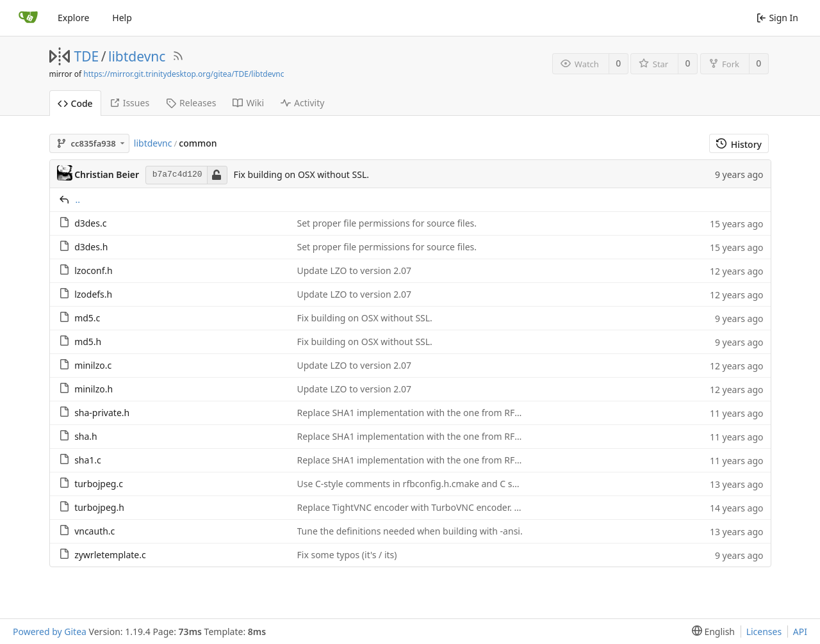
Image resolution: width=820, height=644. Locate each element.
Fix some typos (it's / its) (347, 555)
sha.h (86, 436)
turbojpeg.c (99, 484)
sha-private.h (102, 413)
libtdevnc (137, 56)
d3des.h (91, 247)
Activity (302, 103)
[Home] (28, 18)
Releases (191, 103)
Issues (129, 103)
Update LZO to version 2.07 (355, 270)
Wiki (248, 103)
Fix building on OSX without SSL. (301, 174)
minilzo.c (93, 365)
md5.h (88, 342)
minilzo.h (94, 389)
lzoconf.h (93, 270)
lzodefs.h (93, 294)
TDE (87, 56)
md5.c (87, 318)
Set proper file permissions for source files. (387, 223)
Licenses (764, 632)
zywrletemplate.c (110, 555)
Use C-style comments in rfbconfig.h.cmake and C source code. (429, 484)
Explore (73, 18)
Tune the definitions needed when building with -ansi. (410, 531)
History (739, 144)
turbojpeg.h (99, 507)
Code (75, 103)
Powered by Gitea (50, 632)
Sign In (777, 18)
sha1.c (88, 460)
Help (122, 18)
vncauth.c (94, 531)
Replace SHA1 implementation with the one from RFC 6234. (422, 413)
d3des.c (90, 223)
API (800, 632)
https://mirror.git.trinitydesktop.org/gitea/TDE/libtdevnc (184, 74)
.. (78, 199)
